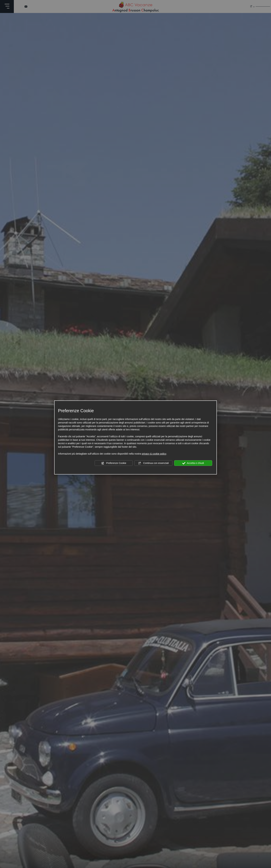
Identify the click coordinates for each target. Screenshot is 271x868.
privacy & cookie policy (154, 454)
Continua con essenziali (153, 463)
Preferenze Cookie (114, 463)
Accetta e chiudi (193, 463)
